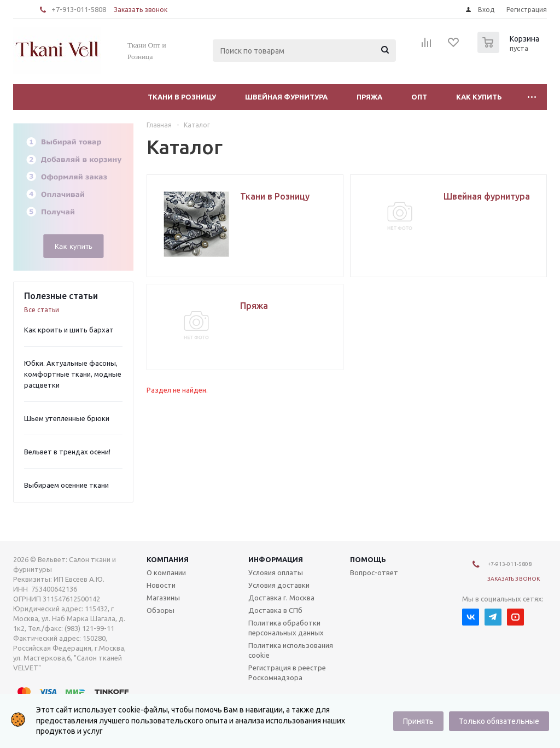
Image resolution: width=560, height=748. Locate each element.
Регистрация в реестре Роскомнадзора (287, 673)
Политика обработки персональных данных (286, 628)
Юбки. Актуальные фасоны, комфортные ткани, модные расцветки (73, 374)
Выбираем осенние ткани (66, 485)
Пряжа (369, 97)
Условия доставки (279, 585)
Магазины (163, 598)
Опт (419, 97)
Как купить (479, 97)
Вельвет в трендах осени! (67, 452)
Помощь (368, 559)
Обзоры (161, 610)
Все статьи (42, 310)
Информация (276, 559)
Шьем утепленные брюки (67, 418)
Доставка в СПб (275, 610)
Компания (168, 559)
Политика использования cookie (291, 650)
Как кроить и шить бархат (69, 330)
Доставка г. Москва (281, 598)
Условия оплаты (276, 572)
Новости (161, 585)
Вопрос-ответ (374, 572)
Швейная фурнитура (286, 97)
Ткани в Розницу (182, 97)
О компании (166, 572)
